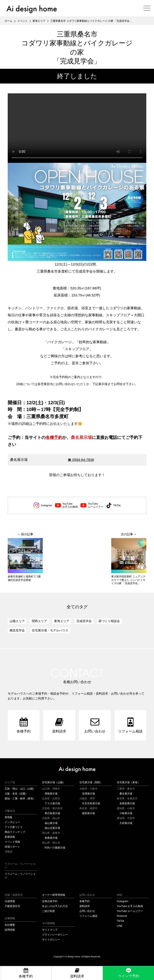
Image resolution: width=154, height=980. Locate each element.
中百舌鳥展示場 (91, 803)
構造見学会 (17, 630)
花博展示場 (88, 794)
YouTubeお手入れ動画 (66, 505)
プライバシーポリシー (55, 935)
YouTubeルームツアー (92, 505)
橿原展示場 (88, 813)
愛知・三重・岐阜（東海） (20, 798)
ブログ (9, 852)
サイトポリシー (51, 940)
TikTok (113, 505)
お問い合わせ (87, 911)
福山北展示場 (52, 828)
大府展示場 (126, 823)
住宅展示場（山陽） (54, 782)
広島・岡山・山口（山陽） (20, 789)
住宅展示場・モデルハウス (50, 630)
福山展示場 (51, 823)
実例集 (9, 817)
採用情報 (10, 930)
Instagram (43, 505)
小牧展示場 (126, 813)
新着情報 (10, 837)
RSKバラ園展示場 (55, 848)
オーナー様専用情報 (54, 895)
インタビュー (12, 822)
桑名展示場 (126, 794)
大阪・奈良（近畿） (16, 794)
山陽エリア (17, 621)
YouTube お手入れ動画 (130, 906)
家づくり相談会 (109, 621)
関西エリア (39, 621)
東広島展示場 (52, 813)
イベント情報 (12, 842)
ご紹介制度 (48, 911)
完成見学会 (84, 621)
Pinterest (122, 916)
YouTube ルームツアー (130, 911)
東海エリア (62, 621)
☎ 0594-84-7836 (81, 460)
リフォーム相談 (88, 916)
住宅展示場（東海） (128, 782)
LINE (120, 926)
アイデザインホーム (77, 769)
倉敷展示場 (51, 838)
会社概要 (10, 925)
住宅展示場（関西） (91, 782)
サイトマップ (50, 930)
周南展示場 (51, 794)
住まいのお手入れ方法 (55, 906)
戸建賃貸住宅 (12, 906)
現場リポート (12, 847)
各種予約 (54, 437)
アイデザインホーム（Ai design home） (32, 9)
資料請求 (85, 906)
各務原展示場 (127, 803)
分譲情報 (10, 901)
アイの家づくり (14, 827)
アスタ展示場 (52, 803)
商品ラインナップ (15, 832)
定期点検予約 (50, 901)
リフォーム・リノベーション (20, 876)
